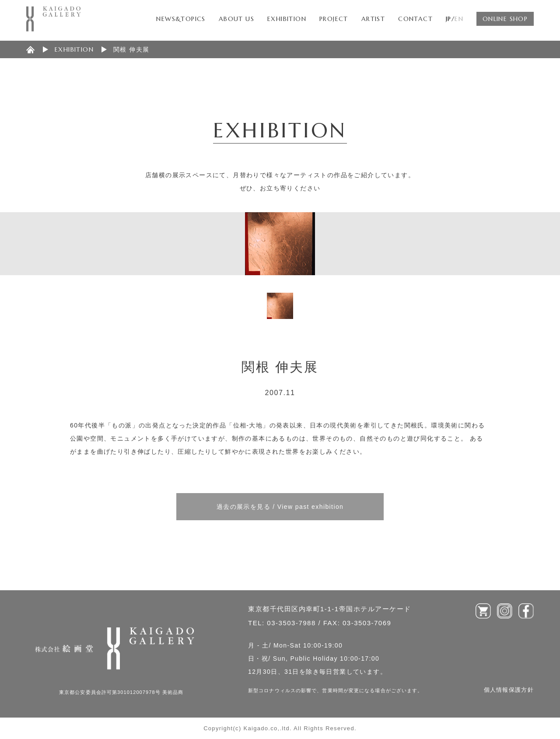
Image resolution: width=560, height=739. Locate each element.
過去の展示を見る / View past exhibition (280, 507)
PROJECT (334, 19)
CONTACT (415, 19)
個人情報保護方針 (509, 690)
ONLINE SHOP (505, 19)
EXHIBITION (287, 19)
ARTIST (373, 19)
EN (459, 19)
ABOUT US (236, 19)
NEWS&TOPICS (181, 19)
